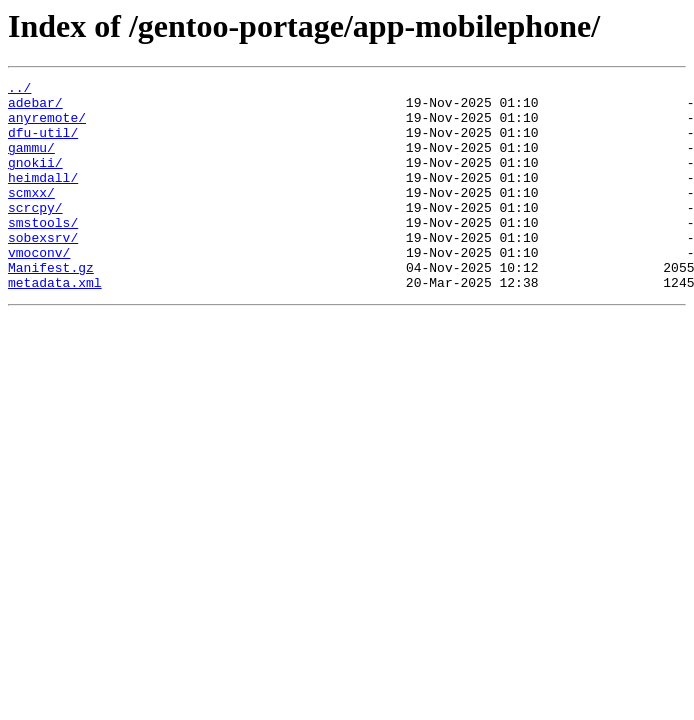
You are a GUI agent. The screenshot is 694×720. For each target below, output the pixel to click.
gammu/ (31, 162)
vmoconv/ (39, 288)
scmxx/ (31, 216)
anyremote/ (47, 126)
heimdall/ (43, 198)
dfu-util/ (43, 144)
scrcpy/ (35, 234)
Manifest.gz (51, 306)
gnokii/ (35, 180)
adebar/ (35, 108)
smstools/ (43, 252)
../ (19, 90)
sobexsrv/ (43, 270)
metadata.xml (55, 324)
